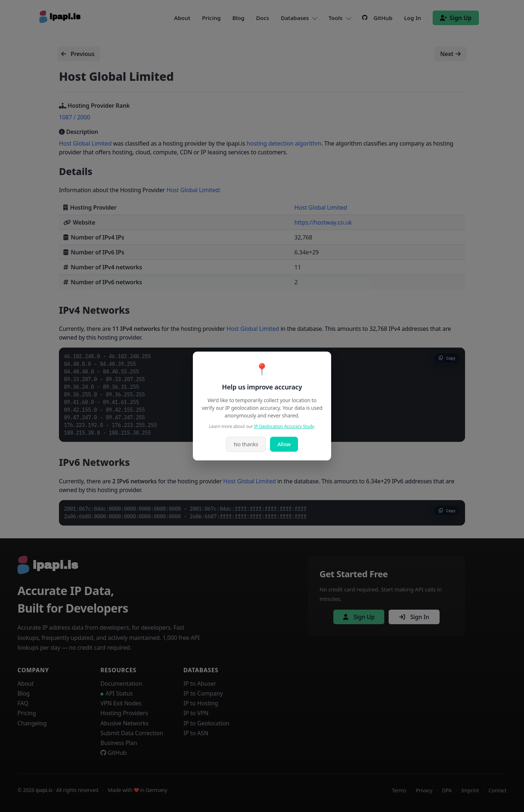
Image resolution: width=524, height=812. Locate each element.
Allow (284, 444)
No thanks (246, 444)
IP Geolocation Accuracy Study (284, 426)
